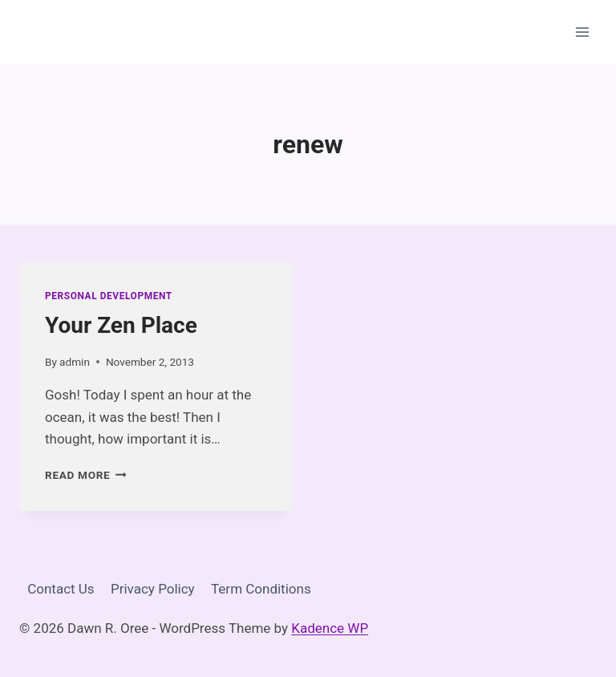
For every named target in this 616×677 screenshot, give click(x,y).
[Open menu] (582, 32)
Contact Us (61, 589)
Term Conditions (261, 589)
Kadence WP (330, 628)
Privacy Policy (153, 589)
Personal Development (109, 296)
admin (75, 362)
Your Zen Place (121, 325)
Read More (86, 475)
